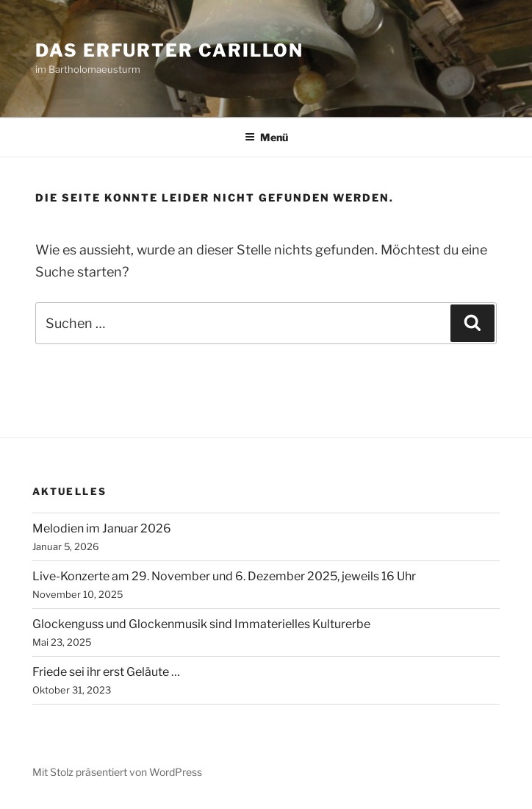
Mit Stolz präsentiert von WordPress (117, 772)
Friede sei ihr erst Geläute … (106, 672)
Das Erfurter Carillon (169, 50)
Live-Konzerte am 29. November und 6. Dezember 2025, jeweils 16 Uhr (224, 576)
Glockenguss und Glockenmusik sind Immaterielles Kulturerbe (201, 624)
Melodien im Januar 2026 (102, 528)
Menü (266, 137)
